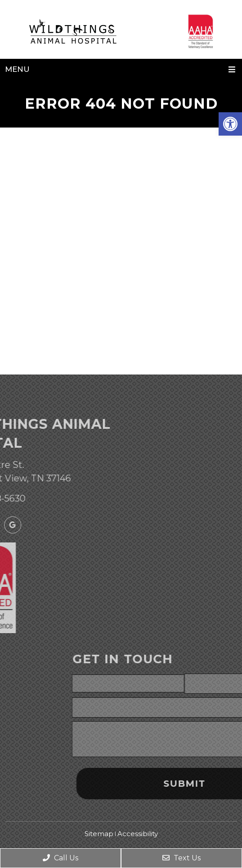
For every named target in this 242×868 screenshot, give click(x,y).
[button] (230, 124)
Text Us (181, 858)
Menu (17, 69)
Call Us (60, 858)
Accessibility (138, 834)
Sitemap (99, 834)
